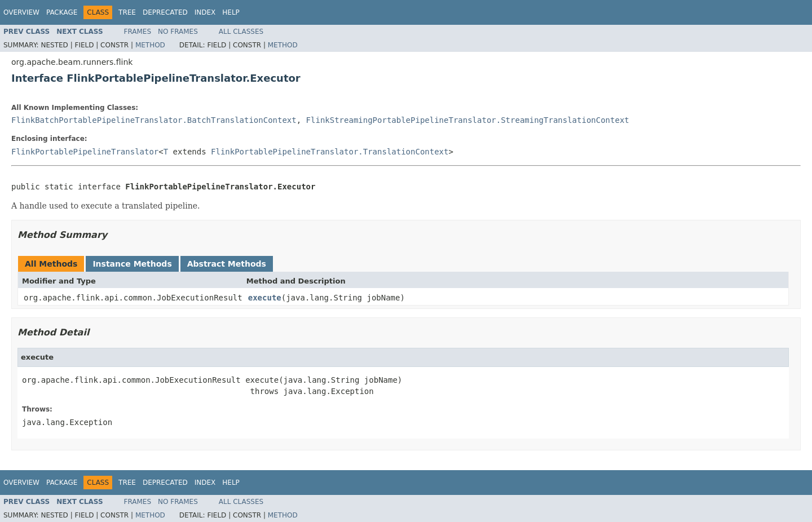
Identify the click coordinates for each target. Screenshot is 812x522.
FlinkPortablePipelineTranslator (85, 152)
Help (231, 12)
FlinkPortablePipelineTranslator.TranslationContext (330, 152)
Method (150, 45)
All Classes (241, 32)
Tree (127, 12)
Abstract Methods (227, 264)
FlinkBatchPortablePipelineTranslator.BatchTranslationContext (154, 120)
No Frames (178, 32)
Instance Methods (132, 264)
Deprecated (165, 12)
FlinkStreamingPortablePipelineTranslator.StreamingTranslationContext (468, 120)
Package (62, 12)
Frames (138, 32)
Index (205, 12)
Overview (21, 12)
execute (265, 298)
